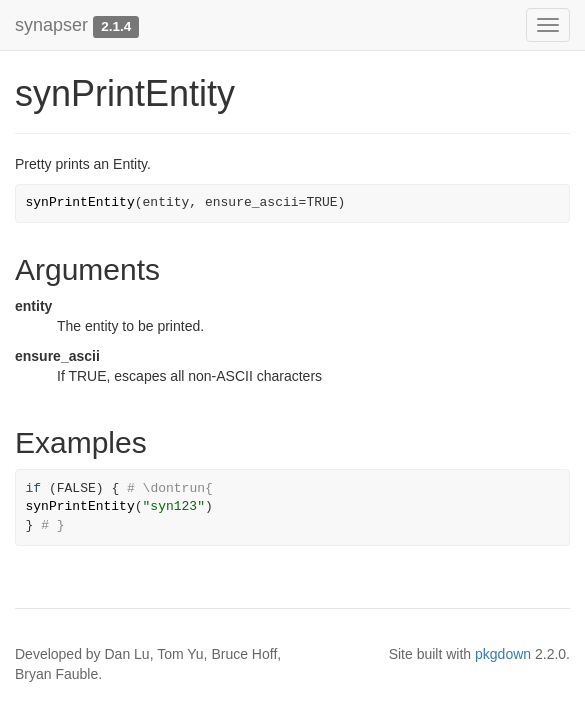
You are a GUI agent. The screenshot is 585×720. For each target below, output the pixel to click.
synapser (51, 25)
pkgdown (503, 654)
